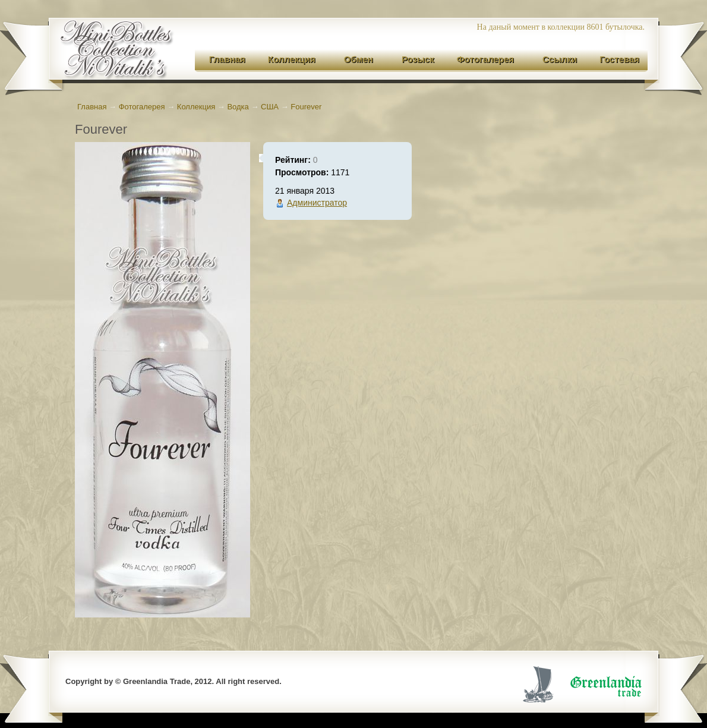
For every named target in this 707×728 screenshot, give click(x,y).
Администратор (317, 203)
